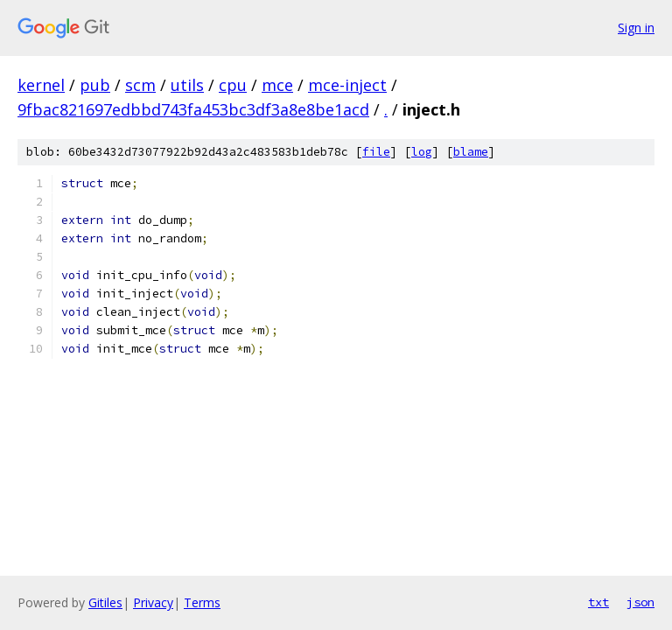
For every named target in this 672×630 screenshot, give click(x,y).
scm (140, 85)
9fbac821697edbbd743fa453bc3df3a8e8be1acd (193, 109)
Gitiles (105, 602)
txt (598, 602)
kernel (41, 85)
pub (95, 85)
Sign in (636, 28)
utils (187, 85)
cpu (233, 85)
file (376, 152)
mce (277, 85)
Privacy (153, 602)
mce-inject (347, 85)
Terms (202, 602)
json (640, 602)
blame (471, 152)
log (422, 152)
